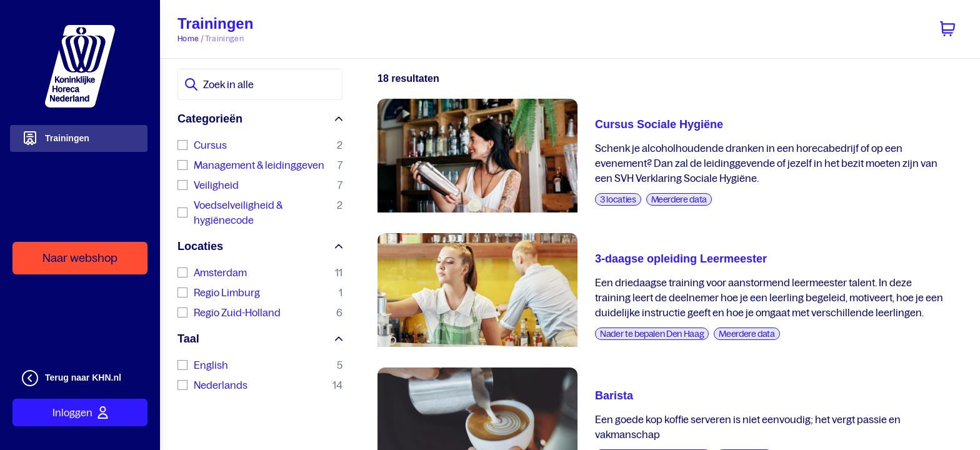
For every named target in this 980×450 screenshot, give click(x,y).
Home (188, 38)
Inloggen (80, 412)
